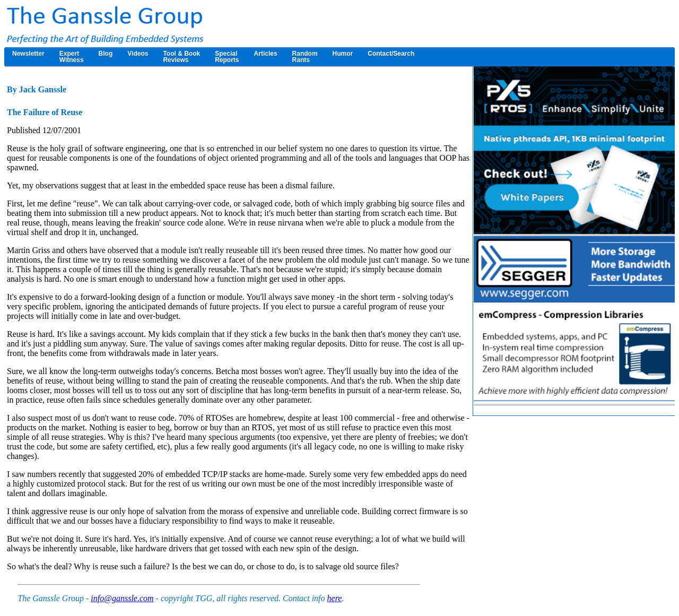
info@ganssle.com (122, 598)
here (335, 598)
